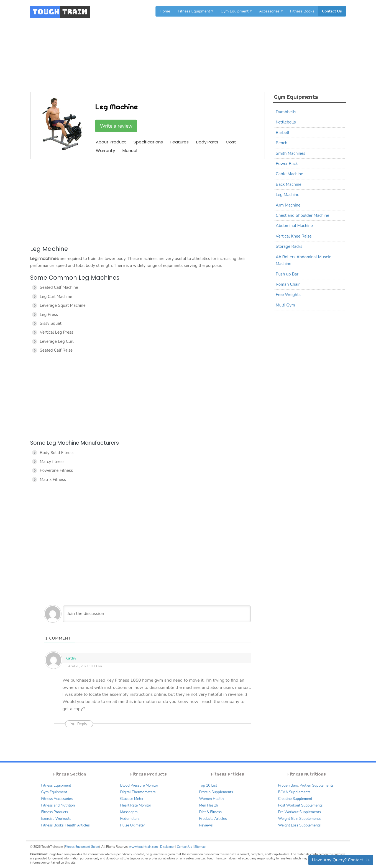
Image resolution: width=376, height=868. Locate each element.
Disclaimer (167, 847)
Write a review (116, 126)
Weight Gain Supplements (300, 819)
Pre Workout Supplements (300, 812)
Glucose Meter (132, 799)
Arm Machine (288, 205)
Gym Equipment (54, 792)
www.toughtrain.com (144, 847)
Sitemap (200, 847)
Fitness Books (302, 11)
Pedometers (130, 819)
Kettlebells (286, 122)
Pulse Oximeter (133, 825)
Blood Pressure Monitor (139, 785)
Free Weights (288, 295)
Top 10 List (208, 785)
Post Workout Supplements (300, 805)
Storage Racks (289, 246)
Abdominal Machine (294, 226)
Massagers (129, 812)
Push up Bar (287, 274)
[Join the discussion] (157, 614)
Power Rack (287, 164)
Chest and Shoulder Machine (302, 215)
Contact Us (332, 11)
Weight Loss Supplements (300, 825)
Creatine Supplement (295, 799)
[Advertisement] (148, 201)
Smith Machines (291, 153)
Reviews (206, 825)
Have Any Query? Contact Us (341, 860)
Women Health (212, 799)
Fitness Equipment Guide (82, 847)
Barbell (282, 133)
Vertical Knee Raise (294, 236)
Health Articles (78, 825)
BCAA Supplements (294, 792)
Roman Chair (288, 284)
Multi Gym (285, 305)
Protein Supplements (216, 792)
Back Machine (289, 184)
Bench (282, 143)
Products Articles (213, 819)
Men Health (209, 805)
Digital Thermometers (138, 792)
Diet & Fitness (211, 812)
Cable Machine (289, 174)
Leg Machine (287, 195)
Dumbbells (286, 112)
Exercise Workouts (56, 819)
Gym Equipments (197, 48)
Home (165, 11)
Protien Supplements (317, 785)
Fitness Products (55, 812)
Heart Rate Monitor (136, 805)
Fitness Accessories (57, 799)
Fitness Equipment (56, 785)
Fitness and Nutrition (58, 805)
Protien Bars (288, 785)
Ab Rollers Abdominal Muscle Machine (304, 260)
